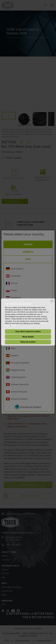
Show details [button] (28, 337)
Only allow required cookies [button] (28, 332)
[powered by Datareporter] (52, 302)
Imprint (14, 326)
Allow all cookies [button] (28, 342)
